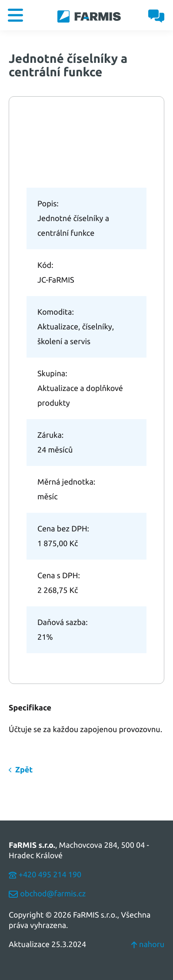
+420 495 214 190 (45, 875)
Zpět (24, 770)
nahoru (148, 944)
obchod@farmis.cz (47, 894)
